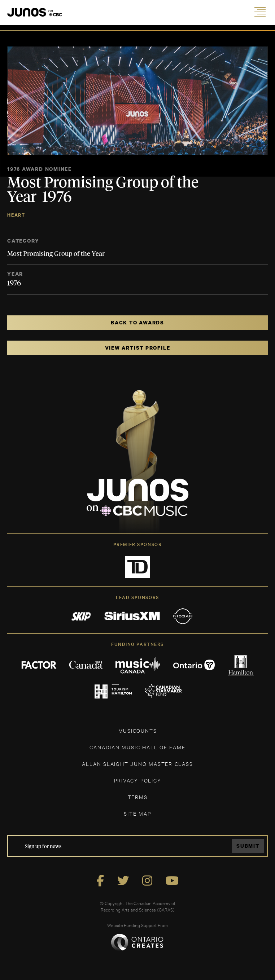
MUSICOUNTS (138, 730)
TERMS (138, 797)
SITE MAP (137, 813)
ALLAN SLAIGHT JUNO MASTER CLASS (137, 764)
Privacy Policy (138, 780)
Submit (248, 846)
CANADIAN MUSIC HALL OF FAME (137, 747)
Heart (16, 215)
